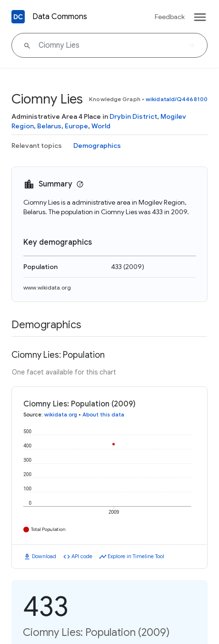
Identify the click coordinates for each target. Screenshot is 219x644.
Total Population (48, 529)
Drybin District (133, 116)
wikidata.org (61, 415)
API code (82, 556)
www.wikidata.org (47, 287)
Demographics (97, 145)
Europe (76, 126)
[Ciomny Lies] (109, 45)
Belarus (49, 126)
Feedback (170, 17)
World (101, 126)
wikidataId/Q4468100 (177, 99)
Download (44, 556)
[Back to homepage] (18, 17)
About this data (103, 415)
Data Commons (60, 17)
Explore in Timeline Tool (136, 556)
